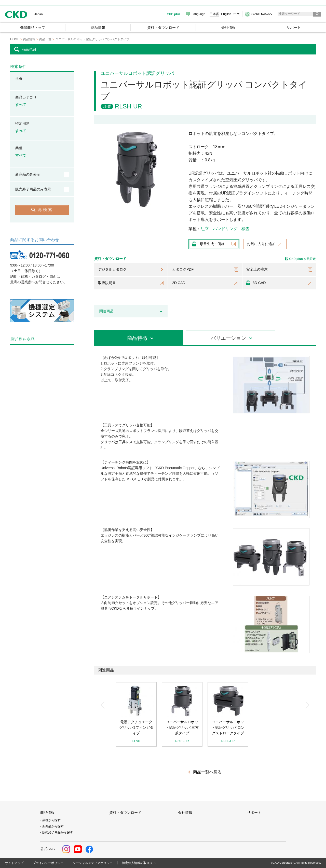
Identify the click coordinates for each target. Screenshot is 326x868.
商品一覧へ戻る (207, 772)
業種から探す (51, 820)
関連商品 (106, 311)
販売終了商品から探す (58, 832)
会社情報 (185, 813)
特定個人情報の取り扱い (139, 863)
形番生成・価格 (212, 244)
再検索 (46, 210)
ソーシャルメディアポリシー (93, 863)
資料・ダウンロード (125, 813)
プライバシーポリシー (48, 863)
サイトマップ (14, 863)
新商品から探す (53, 826)
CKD (16, 14)
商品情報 (47, 813)
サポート (254, 813)
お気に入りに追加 (261, 244)
